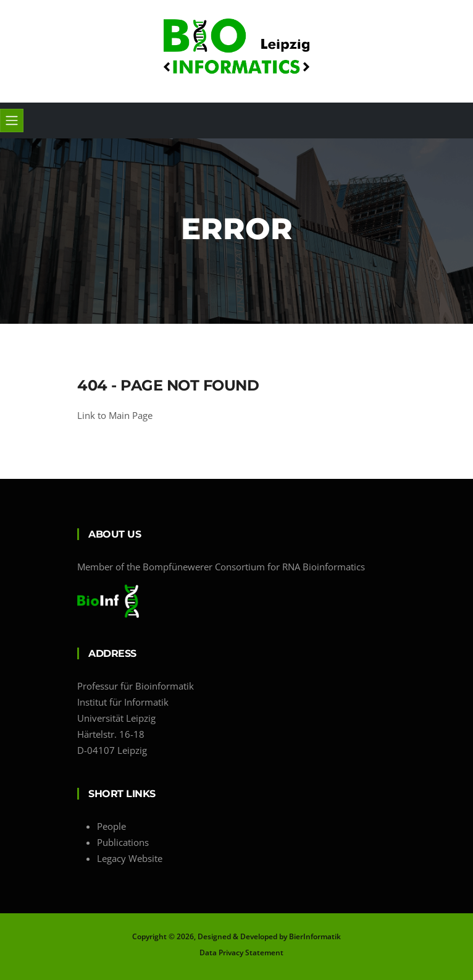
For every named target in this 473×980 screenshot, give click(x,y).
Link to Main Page (115, 415)
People (111, 826)
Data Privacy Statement (241, 953)
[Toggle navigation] (12, 120)
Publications (123, 842)
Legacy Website (130, 858)
